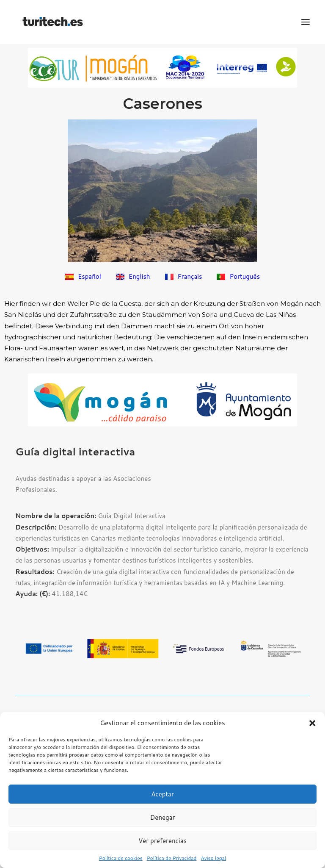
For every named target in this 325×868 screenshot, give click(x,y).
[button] (312, 723)
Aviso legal (214, 858)
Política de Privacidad (172, 858)
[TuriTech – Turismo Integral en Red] (53, 22)
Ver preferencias (162, 841)
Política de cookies (121, 858)
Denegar (163, 817)
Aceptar (162, 794)
